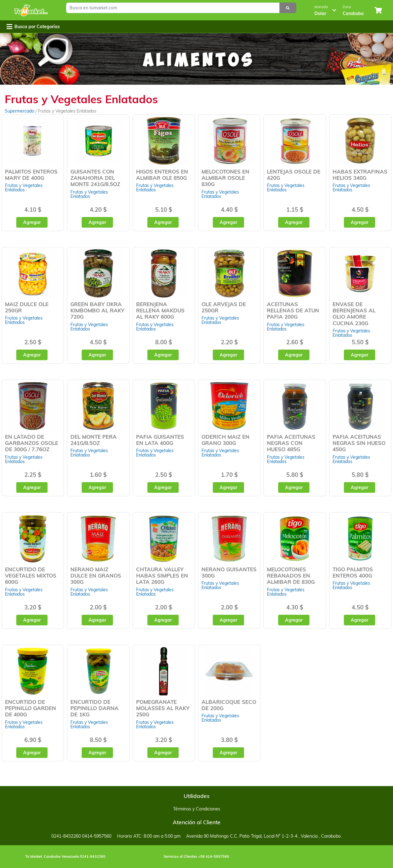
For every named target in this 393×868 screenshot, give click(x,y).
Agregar (32, 222)
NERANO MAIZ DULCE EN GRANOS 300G (96, 575)
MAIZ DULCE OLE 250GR (27, 307)
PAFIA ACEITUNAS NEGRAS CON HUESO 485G (291, 443)
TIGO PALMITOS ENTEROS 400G (353, 572)
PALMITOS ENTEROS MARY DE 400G (31, 175)
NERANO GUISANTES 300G (229, 572)
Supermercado (20, 111)
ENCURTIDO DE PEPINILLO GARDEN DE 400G (31, 708)
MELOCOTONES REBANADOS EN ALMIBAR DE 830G (291, 575)
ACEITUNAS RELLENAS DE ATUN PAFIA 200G (293, 310)
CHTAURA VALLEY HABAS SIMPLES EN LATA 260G (162, 575)
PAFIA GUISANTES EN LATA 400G (160, 440)
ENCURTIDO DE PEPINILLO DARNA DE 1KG (94, 708)
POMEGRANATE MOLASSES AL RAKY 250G (163, 708)
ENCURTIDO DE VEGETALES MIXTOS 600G (31, 575)
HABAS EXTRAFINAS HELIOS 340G (360, 175)
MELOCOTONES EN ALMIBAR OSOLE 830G (225, 178)
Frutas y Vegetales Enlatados (24, 188)
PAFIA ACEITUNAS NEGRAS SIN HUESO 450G (359, 443)
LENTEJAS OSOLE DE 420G (294, 175)
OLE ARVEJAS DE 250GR (224, 307)
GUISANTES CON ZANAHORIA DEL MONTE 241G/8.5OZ (95, 178)
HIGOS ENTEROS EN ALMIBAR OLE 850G (162, 175)
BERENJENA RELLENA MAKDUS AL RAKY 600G (160, 310)
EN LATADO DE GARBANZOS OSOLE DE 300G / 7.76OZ (32, 443)
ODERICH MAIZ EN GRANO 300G (225, 440)
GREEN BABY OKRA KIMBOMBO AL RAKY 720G (97, 310)
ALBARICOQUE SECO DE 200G (229, 705)
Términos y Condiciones (197, 809)
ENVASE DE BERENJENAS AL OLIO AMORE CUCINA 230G (354, 313)
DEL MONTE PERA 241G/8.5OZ (94, 440)
